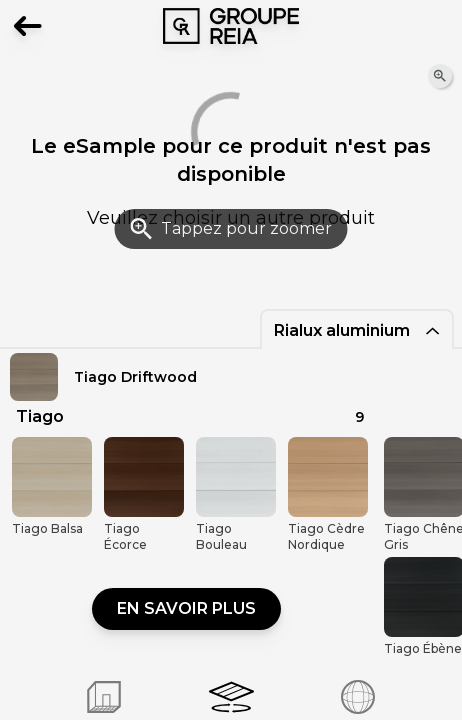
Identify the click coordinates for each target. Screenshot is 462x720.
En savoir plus (186, 608)
